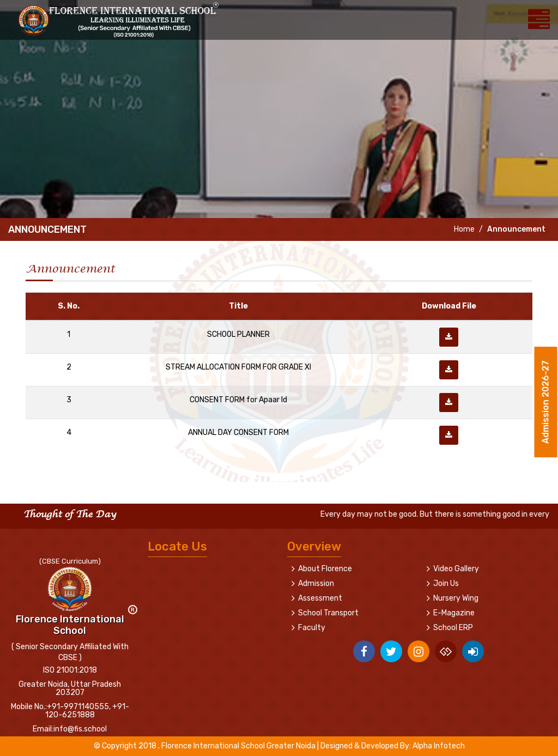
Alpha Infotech (439, 746)
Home (463, 229)
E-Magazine (454, 613)
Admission (316, 583)
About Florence (325, 569)
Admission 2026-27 (546, 404)
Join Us (446, 583)
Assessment (320, 598)
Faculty (312, 628)
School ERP (453, 628)
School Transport (328, 613)
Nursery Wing (456, 598)
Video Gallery (456, 569)
